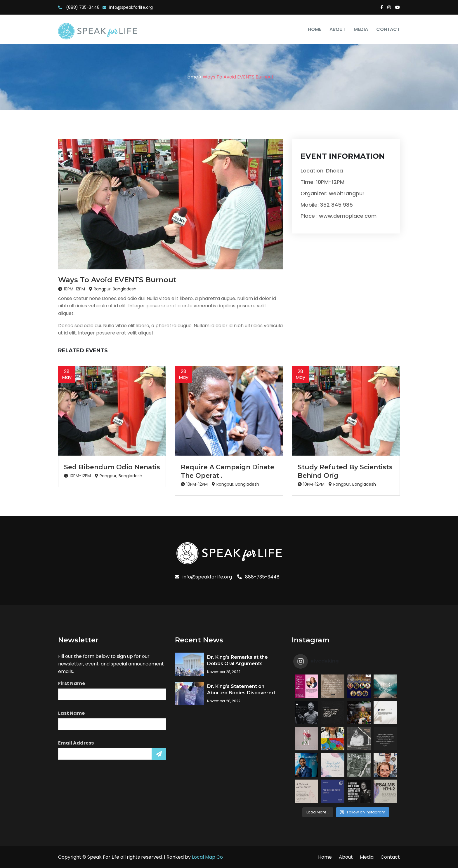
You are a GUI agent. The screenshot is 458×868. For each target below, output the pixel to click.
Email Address (76, 743)
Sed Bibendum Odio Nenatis (112, 467)
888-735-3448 (258, 577)
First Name (72, 683)
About (338, 29)
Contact (388, 29)
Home (315, 29)
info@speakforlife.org (128, 7)
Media (361, 29)
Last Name (71, 713)
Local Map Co (207, 857)
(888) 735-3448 (79, 7)
